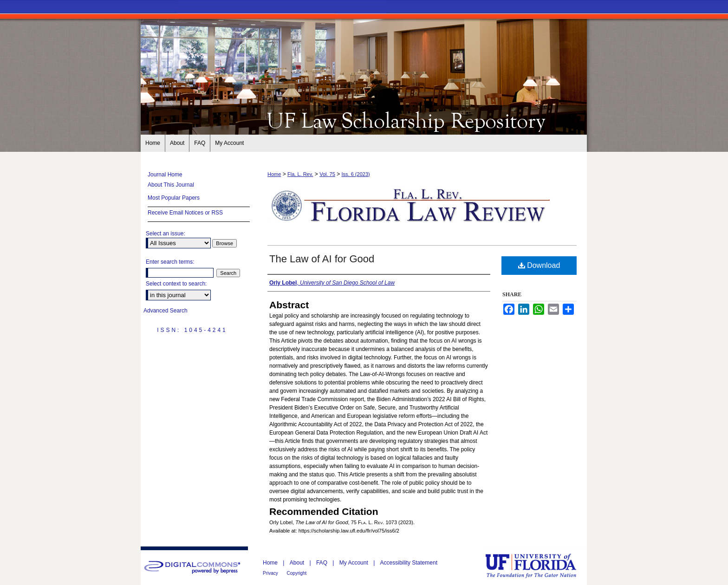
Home (274, 174)
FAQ (322, 563)
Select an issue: (166, 234)
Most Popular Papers (174, 198)
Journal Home (165, 175)
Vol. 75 (327, 174)
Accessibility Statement (409, 563)
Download (539, 265)
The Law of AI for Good (322, 259)
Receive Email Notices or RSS (185, 213)
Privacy (271, 573)
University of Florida (538, 566)
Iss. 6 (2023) (356, 174)
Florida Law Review (364, 120)
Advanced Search (166, 311)
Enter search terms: (170, 262)
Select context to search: (176, 284)
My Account (354, 563)
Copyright (297, 573)
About (298, 563)
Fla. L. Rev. (300, 174)
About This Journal (171, 185)
